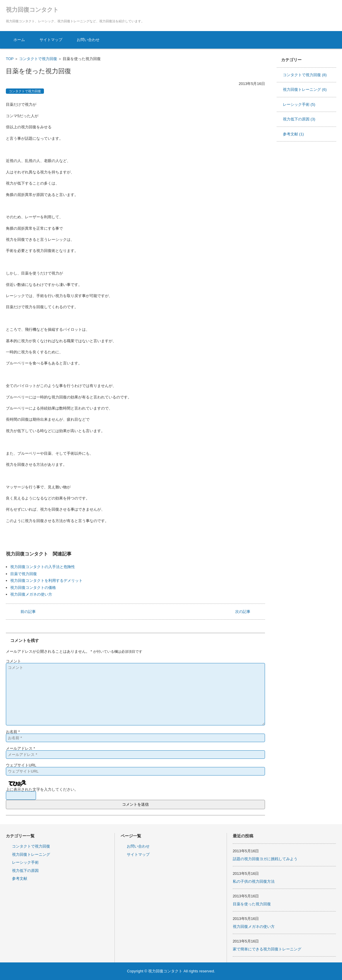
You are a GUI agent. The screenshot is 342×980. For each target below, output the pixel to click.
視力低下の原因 (299, 119)
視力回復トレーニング (305, 90)
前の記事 (28, 612)
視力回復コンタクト (32, 10)
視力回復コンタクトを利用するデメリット (46, 581)
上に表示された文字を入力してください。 (42, 789)
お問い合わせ (88, 40)
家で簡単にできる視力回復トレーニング (267, 949)
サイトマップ (51, 40)
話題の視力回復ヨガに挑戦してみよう (265, 859)
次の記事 (243, 612)
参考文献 (293, 134)
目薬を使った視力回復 (252, 904)
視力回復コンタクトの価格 (33, 588)
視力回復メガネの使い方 (31, 594)
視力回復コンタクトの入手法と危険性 (43, 567)
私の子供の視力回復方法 (254, 881)
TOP (10, 59)
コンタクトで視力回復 (38, 59)
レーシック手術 (299, 104)
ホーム (19, 40)
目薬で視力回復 (24, 574)
